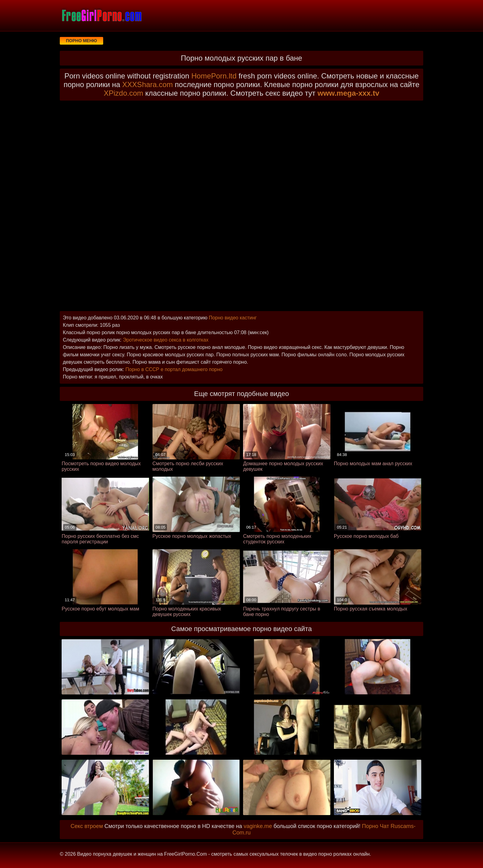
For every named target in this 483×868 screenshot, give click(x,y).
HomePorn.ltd (214, 76)
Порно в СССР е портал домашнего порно (174, 369)
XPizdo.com (124, 93)
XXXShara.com (148, 84)
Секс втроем (87, 826)
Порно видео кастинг (233, 318)
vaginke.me (258, 826)
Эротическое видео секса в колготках (166, 340)
